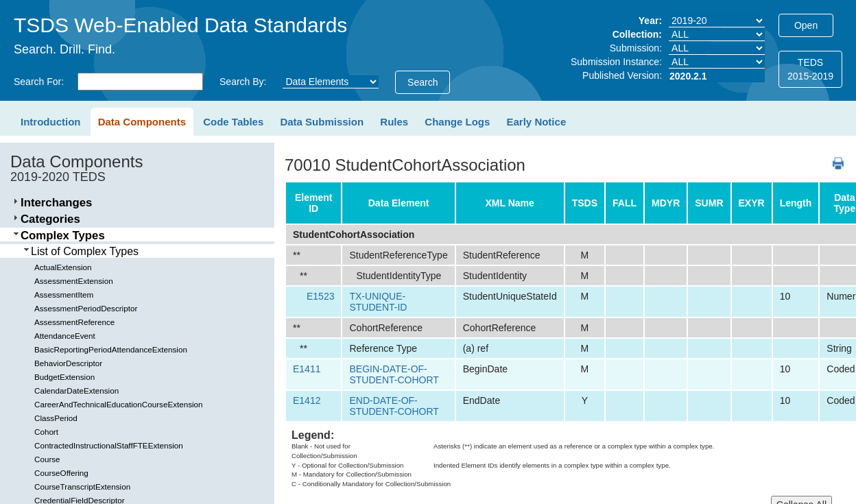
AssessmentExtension (74, 281)
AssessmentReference (74, 322)
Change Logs (457, 122)
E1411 (307, 369)
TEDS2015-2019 (810, 69)
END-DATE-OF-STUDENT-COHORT (394, 406)
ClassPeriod (56, 418)
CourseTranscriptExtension (82, 487)
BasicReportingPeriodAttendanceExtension (111, 349)
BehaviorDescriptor (68, 363)
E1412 (307, 400)
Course (47, 459)
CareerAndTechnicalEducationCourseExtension (119, 404)
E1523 (320, 296)
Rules (394, 122)
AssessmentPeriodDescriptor (86, 308)
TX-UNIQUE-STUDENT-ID (378, 302)
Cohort (46, 432)
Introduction (50, 122)
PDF (833, 157)
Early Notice (537, 122)
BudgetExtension (64, 377)
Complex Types (63, 236)
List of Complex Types (85, 251)
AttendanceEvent (65, 336)
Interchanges (56, 203)
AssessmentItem (64, 295)
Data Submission (322, 122)
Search (423, 82)
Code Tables (233, 122)
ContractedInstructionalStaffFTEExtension (109, 445)
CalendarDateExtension (76, 391)
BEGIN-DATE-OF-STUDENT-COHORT (394, 374)
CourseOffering (61, 473)
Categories (50, 219)
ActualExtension (63, 267)
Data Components (142, 122)
